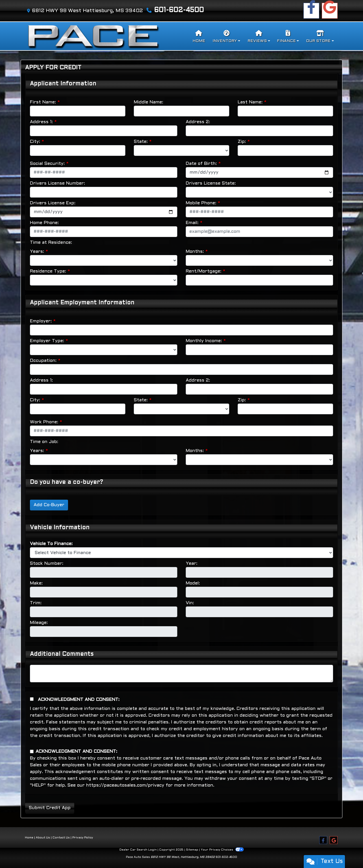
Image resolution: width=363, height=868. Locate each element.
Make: (36, 583)
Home (29, 838)
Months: (195, 252)
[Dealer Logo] (93, 36)
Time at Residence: (51, 243)
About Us (43, 838)
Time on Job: (44, 442)
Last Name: (250, 102)
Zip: (242, 142)
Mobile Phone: (201, 203)
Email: (192, 223)
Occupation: (43, 361)
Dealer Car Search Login (138, 850)
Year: (192, 563)
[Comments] (181, 674)
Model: (193, 583)
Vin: (190, 603)
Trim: (36, 603)
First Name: (43, 102)
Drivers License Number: (57, 183)
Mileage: (39, 623)
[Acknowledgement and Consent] (32, 699)
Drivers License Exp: (53, 203)
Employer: (41, 321)
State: (141, 142)
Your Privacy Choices (222, 850)
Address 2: (198, 122)
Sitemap (192, 850)
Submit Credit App (50, 808)
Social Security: (47, 164)
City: (35, 142)
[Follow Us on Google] (330, 11)
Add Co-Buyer (49, 505)
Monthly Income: (204, 341)
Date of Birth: (201, 164)
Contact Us (61, 838)
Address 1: (41, 122)
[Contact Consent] (32, 751)
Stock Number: (47, 563)
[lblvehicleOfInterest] (181, 553)
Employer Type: (47, 341)
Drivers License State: (211, 183)
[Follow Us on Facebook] (311, 11)
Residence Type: (48, 271)
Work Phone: (44, 422)
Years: (37, 252)
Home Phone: (44, 223)
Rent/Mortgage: (204, 271)
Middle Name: (148, 102)
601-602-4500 (179, 10)
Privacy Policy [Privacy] (83, 838)
